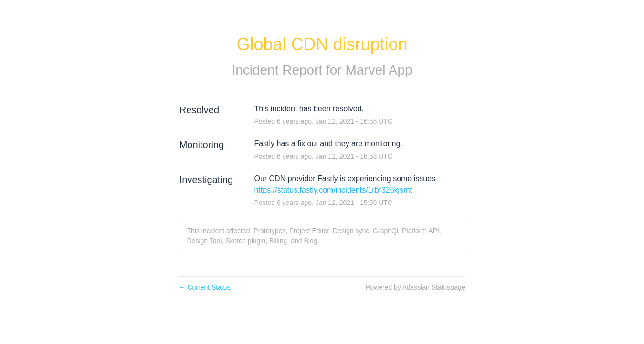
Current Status (205, 287)
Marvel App (379, 70)
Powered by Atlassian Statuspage (416, 287)
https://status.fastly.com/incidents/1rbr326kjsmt (333, 190)
